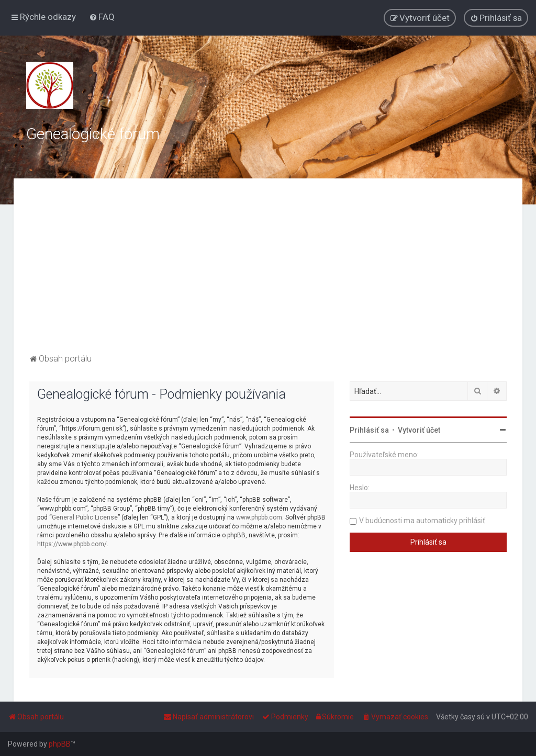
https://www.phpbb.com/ (72, 544)
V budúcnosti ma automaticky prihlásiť (422, 521)
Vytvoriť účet (419, 430)
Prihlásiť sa (369, 430)
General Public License (85, 517)
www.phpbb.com (259, 517)
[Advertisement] (268, 273)
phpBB (60, 744)
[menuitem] (102, 17)
